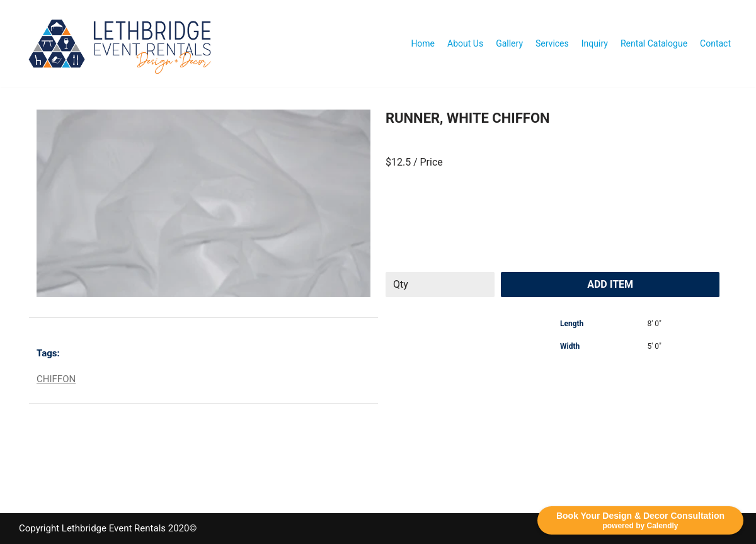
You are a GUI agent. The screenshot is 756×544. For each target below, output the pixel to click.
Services (552, 43)
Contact (715, 43)
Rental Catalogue (654, 43)
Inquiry (595, 43)
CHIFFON (56, 379)
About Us (465, 43)
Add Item (610, 284)
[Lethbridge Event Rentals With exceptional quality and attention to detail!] (123, 43)
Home (423, 43)
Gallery (509, 43)
